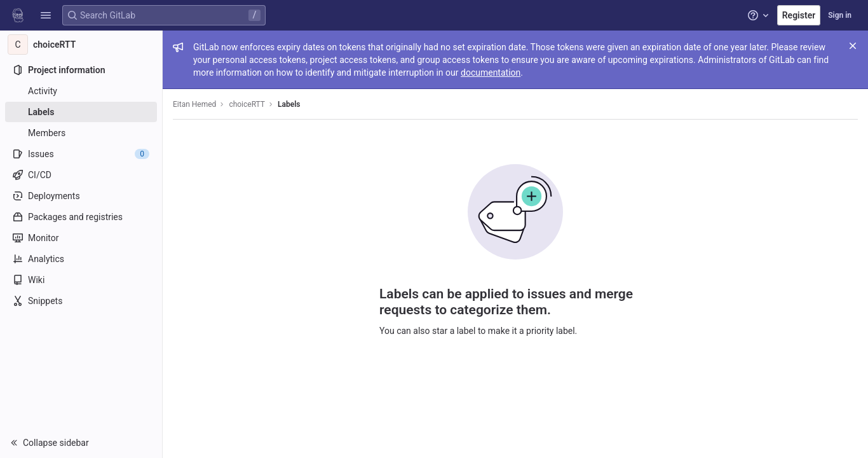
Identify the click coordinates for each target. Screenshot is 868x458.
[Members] (81, 133)
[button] (46, 15)
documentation (491, 73)
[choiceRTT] (81, 45)
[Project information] (81, 70)
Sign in (840, 15)
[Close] (853, 46)
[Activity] (81, 91)
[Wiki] (81, 280)
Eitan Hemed (194, 104)
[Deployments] (81, 196)
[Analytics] (81, 259)
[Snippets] (81, 301)
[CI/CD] (81, 175)
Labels (289, 104)
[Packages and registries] (81, 217)
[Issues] (81, 154)
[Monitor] (81, 238)
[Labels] (81, 112)
